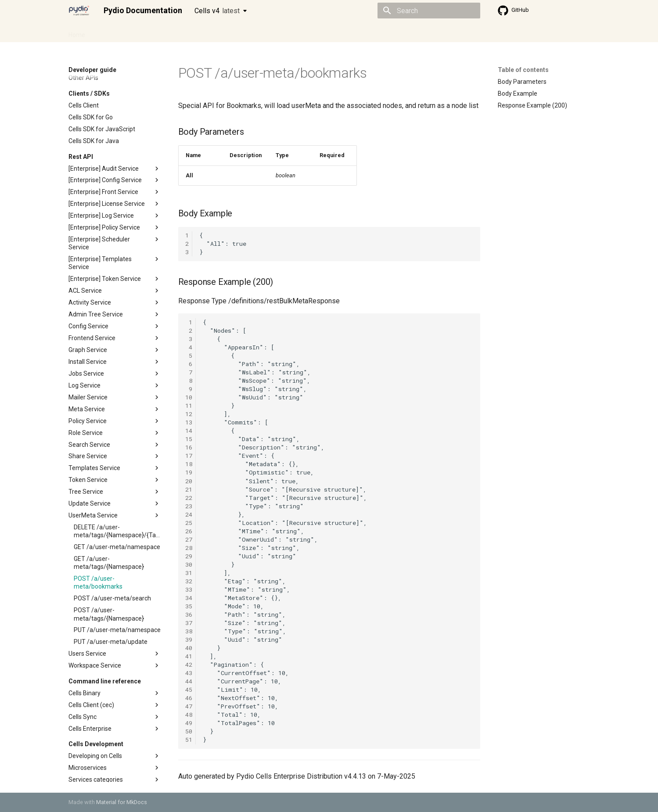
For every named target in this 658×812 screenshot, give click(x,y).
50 (189, 731)
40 (189, 648)
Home (77, 32)
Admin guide (113, 32)
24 (189, 514)
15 (189, 439)
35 (189, 606)
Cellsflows (155, 32)
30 (189, 564)
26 (189, 531)
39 (189, 640)
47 (189, 706)
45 (189, 690)
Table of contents (523, 70)
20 (189, 481)
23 (189, 506)
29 (189, 556)
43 (189, 673)
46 (189, 698)
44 (189, 681)
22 (189, 498)
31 (189, 573)
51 (189, 740)
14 (189, 431)
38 (189, 631)
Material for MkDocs (122, 802)
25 (189, 523)
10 (189, 397)
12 (189, 414)
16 (189, 447)
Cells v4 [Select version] (217, 11)
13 (189, 422)
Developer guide (202, 32)
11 (189, 406)
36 (189, 614)
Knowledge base (258, 32)
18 (189, 464)
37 (189, 623)
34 (189, 598)
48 (189, 715)
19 (189, 472)
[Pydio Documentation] (79, 11)
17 (189, 456)
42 (189, 665)
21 (189, 489)
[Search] (429, 11)
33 (189, 589)
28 (189, 548)
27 (189, 539)
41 (189, 656)
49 (189, 723)
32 (189, 581)
